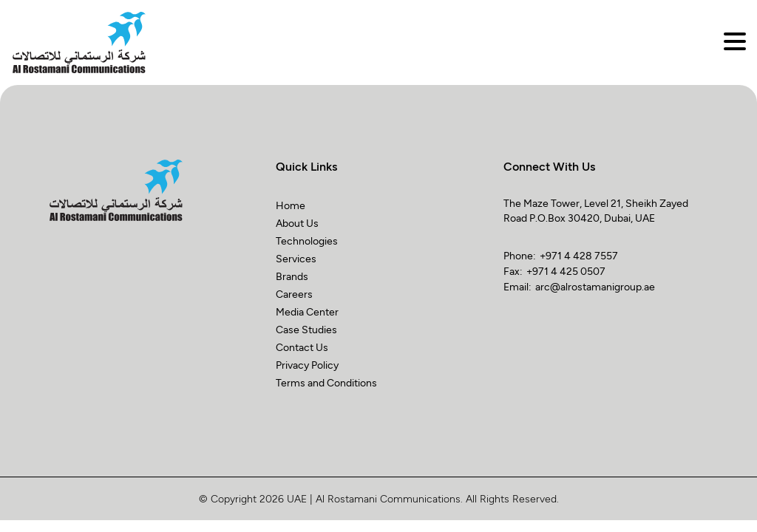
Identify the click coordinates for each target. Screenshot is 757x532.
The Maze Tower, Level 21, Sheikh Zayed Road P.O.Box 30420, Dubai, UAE (596, 210)
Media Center (307, 311)
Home (291, 205)
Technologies (307, 241)
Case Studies (306, 329)
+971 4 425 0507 (566, 271)
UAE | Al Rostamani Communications (374, 498)
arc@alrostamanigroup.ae (595, 286)
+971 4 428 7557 (579, 255)
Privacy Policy (307, 365)
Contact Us (302, 347)
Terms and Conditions (326, 382)
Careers (294, 294)
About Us (297, 223)
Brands (292, 276)
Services (296, 258)
